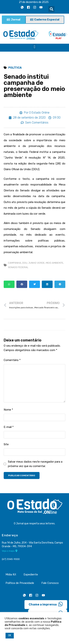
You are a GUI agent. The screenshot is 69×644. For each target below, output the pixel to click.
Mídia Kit (11, 574)
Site (6, 444)
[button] (51, 9)
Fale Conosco (50, 583)
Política (15, 68)
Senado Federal (18, 267)
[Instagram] (35, 7)
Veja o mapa (10, 551)
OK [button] (10, 635)
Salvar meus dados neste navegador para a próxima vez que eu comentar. (35, 464)
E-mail (9, 427)
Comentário (12, 360)
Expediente (31, 574)
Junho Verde (37, 263)
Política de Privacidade (20, 583)
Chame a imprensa (46, 604)
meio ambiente (55, 263)
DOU (25, 263)
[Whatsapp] (22, 7)
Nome (8, 410)
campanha (15, 263)
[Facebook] (28, 7)
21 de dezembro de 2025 (34, 2)
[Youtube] (41, 7)
